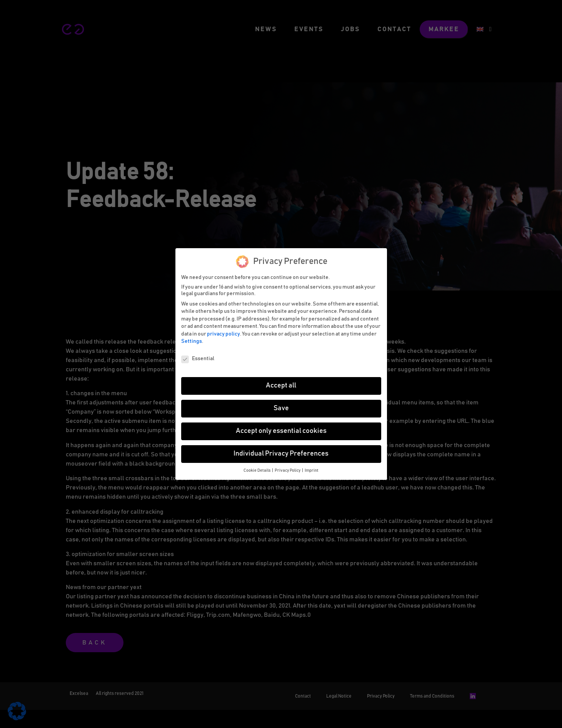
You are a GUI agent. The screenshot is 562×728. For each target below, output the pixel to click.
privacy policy (223, 334)
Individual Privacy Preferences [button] (281, 454)
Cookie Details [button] (257, 471)
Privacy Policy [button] (288, 471)
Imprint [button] (312, 471)
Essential (198, 359)
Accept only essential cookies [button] (281, 431)
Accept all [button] (281, 386)
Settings (192, 341)
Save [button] (281, 408)
